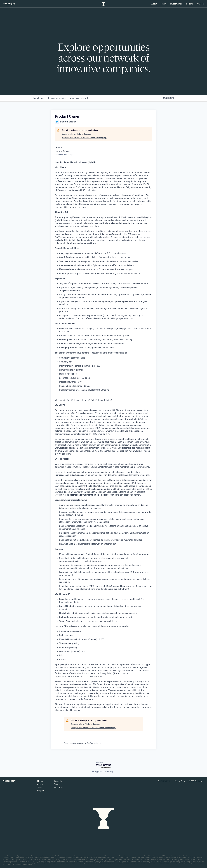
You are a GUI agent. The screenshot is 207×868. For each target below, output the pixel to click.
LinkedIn (58, 781)
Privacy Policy (106, 673)
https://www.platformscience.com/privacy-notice (78, 676)
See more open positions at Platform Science (82, 743)
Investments (176, 4)
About (154, 4)
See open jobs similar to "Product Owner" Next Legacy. (84, 138)
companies (57, 98)
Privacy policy (97, 772)
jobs (38, 98)
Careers (201, 4)
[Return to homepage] (9, 4)
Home (40, 781)
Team (164, 4)
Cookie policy (108, 772)
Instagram (59, 787)
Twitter (57, 784)
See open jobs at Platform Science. (76, 134)
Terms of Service (164, 781)
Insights (190, 4)
